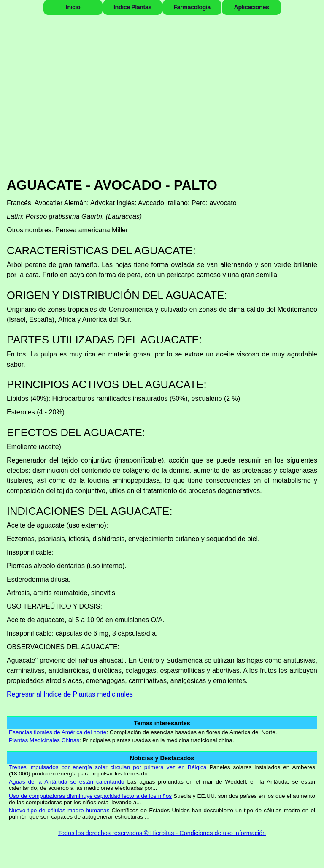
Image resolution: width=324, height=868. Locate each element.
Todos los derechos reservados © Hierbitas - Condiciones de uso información (162, 833)
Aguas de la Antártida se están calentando (67, 782)
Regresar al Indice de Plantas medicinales (70, 694)
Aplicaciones (252, 7)
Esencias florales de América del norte (58, 732)
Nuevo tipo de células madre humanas (59, 810)
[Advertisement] (162, 106)
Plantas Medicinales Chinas (44, 740)
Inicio (73, 7)
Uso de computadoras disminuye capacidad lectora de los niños (90, 796)
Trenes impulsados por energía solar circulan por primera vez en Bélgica (108, 767)
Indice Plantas (132, 7)
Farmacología (192, 7)
